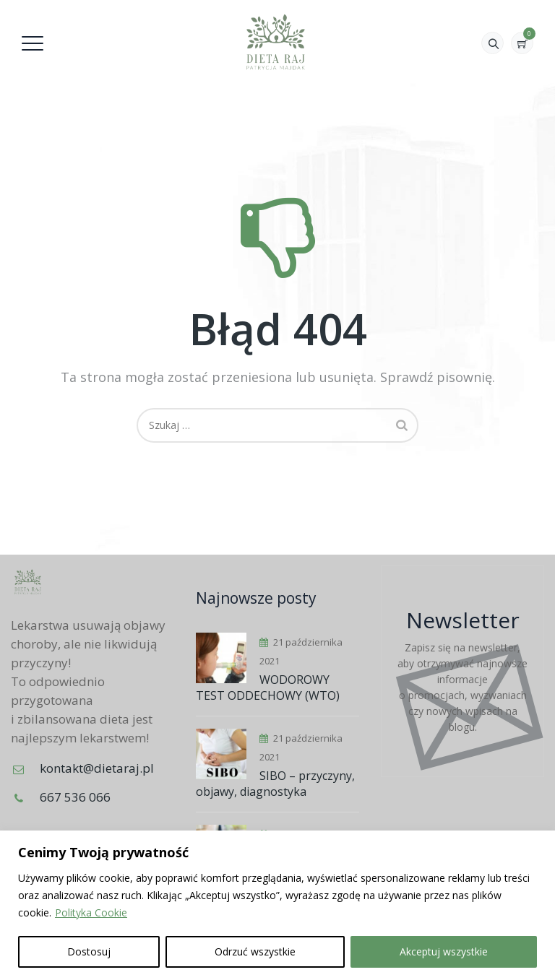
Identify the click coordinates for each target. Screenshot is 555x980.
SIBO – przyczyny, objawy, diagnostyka (275, 784)
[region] (277, 905)
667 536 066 (75, 797)
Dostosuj (89, 951)
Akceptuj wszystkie (444, 951)
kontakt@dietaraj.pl (97, 768)
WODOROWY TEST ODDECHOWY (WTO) (268, 688)
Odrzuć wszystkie (255, 951)
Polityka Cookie (91, 912)
